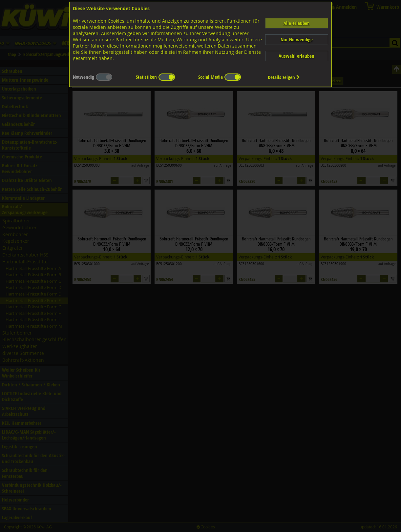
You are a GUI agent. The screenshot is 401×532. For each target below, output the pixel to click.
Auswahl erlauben (296, 56)
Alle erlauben (297, 23)
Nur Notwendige (297, 40)
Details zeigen (284, 77)
